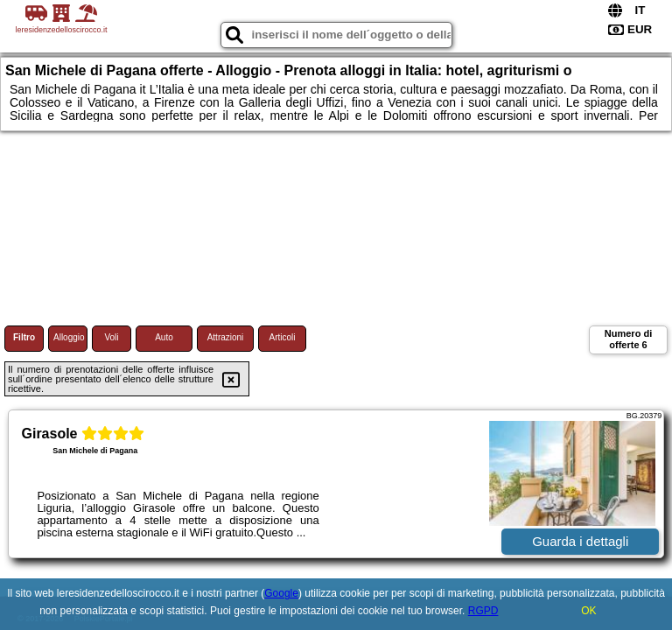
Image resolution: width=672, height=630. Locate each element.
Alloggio (69, 337)
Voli (111, 337)
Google (281, 593)
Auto (164, 337)
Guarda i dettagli (580, 541)
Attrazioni (226, 337)
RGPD (483, 611)
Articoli (282, 337)
